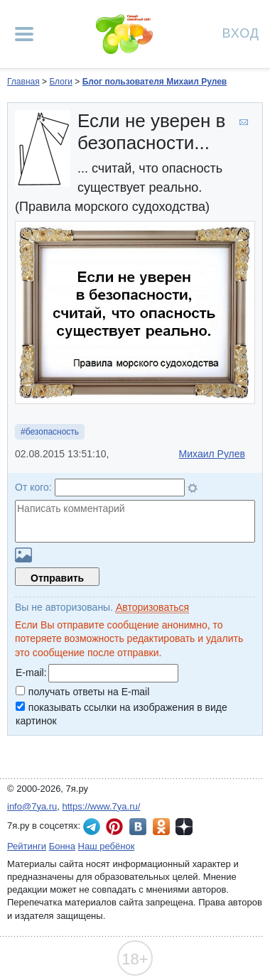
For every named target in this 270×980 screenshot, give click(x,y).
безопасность (52, 432)
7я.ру (184, 827)
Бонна (62, 846)
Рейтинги (27, 846)
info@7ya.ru (32, 806)
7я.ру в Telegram (92, 827)
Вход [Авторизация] (241, 32)
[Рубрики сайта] (24, 34)
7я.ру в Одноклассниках (161, 827)
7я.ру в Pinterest (114, 827)
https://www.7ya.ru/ (102, 806)
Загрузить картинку (23, 555)
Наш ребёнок (107, 846)
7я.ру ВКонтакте (138, 827)
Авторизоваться (152, 607)
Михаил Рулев (212, 454)
